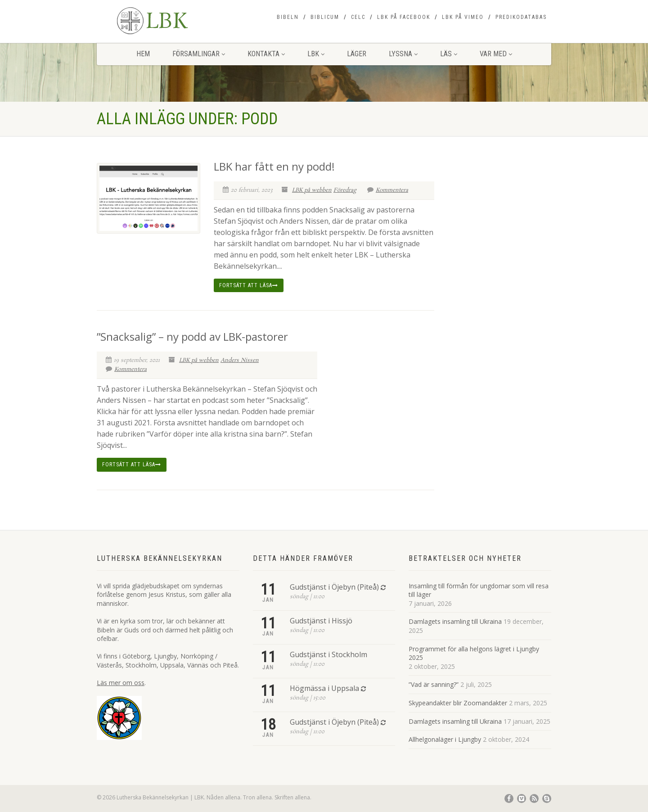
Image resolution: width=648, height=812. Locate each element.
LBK (316, 54)
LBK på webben (312, 190)
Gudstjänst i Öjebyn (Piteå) (334, 587)
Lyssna (403, 54)
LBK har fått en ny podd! (274, 166)
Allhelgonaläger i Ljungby (445, 739)
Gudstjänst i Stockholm (328, 654)
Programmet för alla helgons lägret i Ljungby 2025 (474, 653)
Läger (357, 54)
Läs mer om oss (121, 683)
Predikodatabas (521, 17)
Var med (496, 54)
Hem (143, 54)
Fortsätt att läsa (249, 285)
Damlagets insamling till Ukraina (455, 621)
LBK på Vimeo (463, 17)
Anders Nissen (240, 360)
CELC (358, 17)
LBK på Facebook (404, 17)
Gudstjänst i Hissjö (321, 621)
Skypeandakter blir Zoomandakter (458, 703)
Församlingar (199, 54)
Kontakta (266, 54)
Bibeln (288, 17)
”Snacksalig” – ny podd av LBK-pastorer (192, 336)
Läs (449, 54)
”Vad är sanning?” (434, 684)
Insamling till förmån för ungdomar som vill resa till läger (479, 590)
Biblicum (325, 17)
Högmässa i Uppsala (324, 688)
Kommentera (388, 190)
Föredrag (345, 190)
